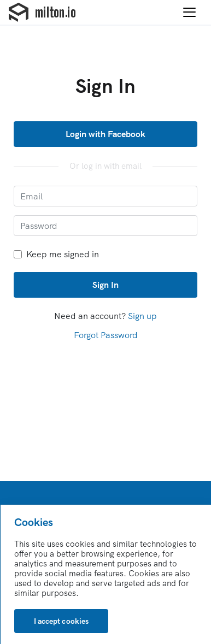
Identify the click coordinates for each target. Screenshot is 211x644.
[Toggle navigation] (189, 13)
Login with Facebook (106, 134)
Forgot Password (106, 335)
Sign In (106, 285)
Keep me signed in (56, 254)
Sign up (142, 316)
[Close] (61, 621)
